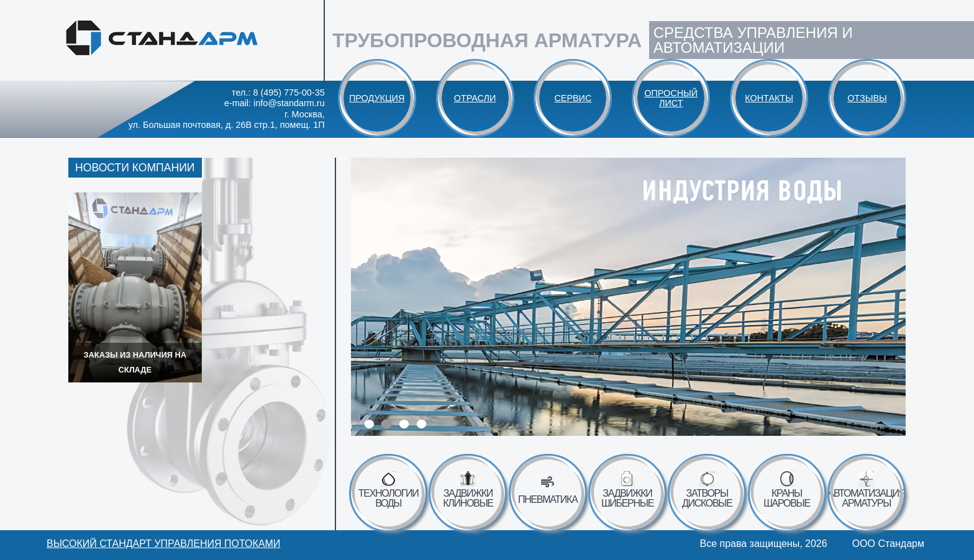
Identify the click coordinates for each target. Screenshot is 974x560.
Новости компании (135, 168)
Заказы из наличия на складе (135, 362)
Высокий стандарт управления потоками (163, 544)
